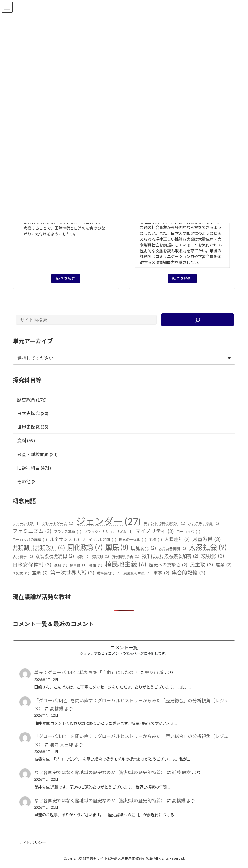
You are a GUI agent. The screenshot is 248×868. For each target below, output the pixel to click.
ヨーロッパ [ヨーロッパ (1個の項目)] (188, 532)
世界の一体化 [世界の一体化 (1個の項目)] (133, 539)
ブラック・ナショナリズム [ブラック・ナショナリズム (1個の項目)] (108, 532)
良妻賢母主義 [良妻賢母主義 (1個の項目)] (137, 573)
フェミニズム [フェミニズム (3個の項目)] (32, 531)
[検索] (198, 320)
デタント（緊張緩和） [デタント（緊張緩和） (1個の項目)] (165, 524)
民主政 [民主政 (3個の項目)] (201, 565)
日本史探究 (28, 413)
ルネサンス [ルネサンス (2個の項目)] (64, 539)
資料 (22, 440)
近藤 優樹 (181, 772)
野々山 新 (154, 672)
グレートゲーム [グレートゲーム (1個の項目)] (58, 524)
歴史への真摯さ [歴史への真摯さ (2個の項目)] (168, 565)
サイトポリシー (32, 843)
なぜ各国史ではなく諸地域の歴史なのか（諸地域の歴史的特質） (100, 772)
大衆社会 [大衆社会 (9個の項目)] (208, 547)
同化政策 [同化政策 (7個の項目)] (85, 547)
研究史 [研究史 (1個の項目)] (21, 573)
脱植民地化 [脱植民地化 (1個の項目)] (109, 573)
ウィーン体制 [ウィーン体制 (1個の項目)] (26, 524)
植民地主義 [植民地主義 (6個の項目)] (126, 564)
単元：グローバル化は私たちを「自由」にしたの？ (86, 672)
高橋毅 (57, 708)
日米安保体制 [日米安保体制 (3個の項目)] (32, 565)
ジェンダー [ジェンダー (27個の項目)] (108, 521)
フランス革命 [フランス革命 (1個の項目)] (68, 532)
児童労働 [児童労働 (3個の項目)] (206, 539)
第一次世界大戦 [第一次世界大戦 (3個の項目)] (72, 573)
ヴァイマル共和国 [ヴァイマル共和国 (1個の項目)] (99, 539)
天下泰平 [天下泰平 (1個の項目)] (23, 556)
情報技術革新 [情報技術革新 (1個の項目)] (125, 556)
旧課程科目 (28, 468)
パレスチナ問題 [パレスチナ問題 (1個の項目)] (203, 524)
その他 (24, 481)
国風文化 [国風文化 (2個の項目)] (144, 548)
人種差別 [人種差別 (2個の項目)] (177, 539)
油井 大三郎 (62, 744)
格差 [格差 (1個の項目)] (96, 565)
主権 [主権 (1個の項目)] (155, 539)
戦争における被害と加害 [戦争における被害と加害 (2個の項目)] (170, 556)
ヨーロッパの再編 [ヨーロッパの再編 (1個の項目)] (30, 539)
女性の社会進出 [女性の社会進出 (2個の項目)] (55, 556)
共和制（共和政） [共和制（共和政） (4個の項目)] (39, 548)
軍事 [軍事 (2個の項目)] (161, 573)
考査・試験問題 (33, 454)
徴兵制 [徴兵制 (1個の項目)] (101, 556)
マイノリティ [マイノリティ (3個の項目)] (155, 531)
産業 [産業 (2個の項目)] (224, 565)
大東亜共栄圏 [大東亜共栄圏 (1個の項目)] (172, 548)
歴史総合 (26, 400)
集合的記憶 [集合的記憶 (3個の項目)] (189, 573)
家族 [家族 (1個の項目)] (83, 556)
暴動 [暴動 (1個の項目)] (61, 565)
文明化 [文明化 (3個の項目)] (212, 556)
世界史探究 (28, 427)
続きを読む (66, 279)
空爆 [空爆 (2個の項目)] (40, 573)
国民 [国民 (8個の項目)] (117, 547)
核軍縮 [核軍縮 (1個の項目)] (78, 565)
